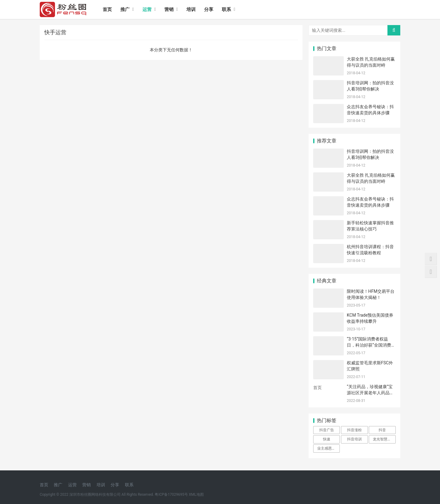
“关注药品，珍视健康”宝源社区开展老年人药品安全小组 (370, 393)
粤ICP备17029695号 (171, 495)
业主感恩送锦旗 (328, 448)
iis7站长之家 (325, 395)
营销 (169, 9)
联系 (226, 9)
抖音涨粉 (354, 430)
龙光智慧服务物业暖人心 (384, 439)
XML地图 (196, 495)
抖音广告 (327, 430)
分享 (209, 9)
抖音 (382, 430)
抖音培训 (354, 439)
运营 (147, 9)
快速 (327, 439)
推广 (125, 9)
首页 (107, 9)
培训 (191, 9)
